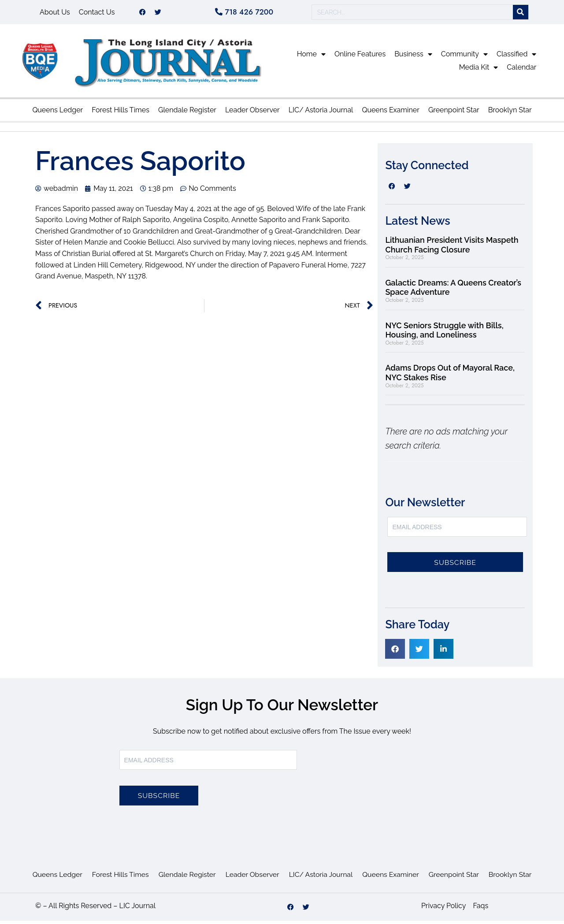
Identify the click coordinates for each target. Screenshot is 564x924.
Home (311, 57)
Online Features (360, 57)
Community (464, 57)
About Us (55, 13)
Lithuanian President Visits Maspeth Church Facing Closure (452, 248)
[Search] (521, 14)
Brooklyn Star (510, 113)
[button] (395, 652)
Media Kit (479, 71)
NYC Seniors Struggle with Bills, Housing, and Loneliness (444, 333)
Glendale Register (187, 113)
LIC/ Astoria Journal (321, 113)
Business (413, 57)
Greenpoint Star (454, 113)
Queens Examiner (390, 113)
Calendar (521, 70)
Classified (516, 57)
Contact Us (97, 13)
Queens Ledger (58, 113)
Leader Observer (252, 113)
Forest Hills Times (121, 113)
